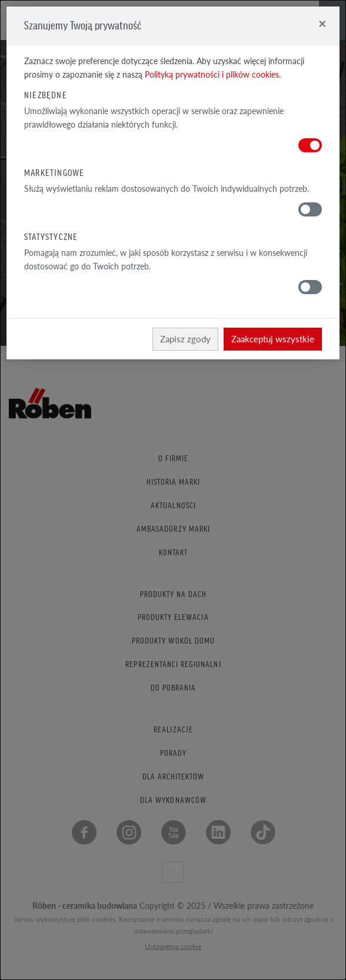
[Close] (322, 23)
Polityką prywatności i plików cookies (212, 74)
